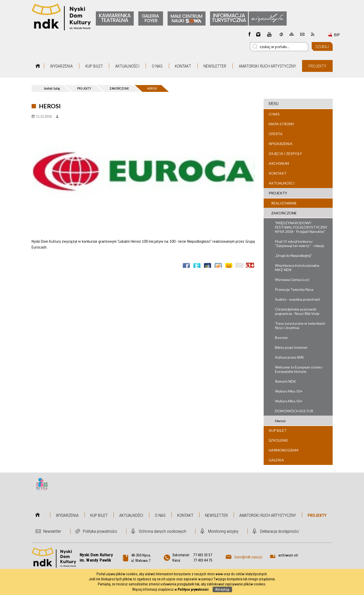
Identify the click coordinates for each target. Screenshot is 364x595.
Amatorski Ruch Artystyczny (267, 66)
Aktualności (127, 66)
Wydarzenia (61, 66)
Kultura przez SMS (289, 357)
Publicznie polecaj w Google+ (250, 267)
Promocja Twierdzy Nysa (294, 289)
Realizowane (284, 203)
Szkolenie (278, 440)
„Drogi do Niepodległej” (293, 255)
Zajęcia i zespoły (285, 153)
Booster (281, 337)
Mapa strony (281, 124)
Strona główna (38, 66)
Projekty (317, 66)
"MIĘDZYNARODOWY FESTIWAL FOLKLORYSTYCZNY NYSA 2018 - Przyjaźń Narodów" (301, 227)
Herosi (280, 421)
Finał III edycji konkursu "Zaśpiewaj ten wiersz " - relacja (300, 243)
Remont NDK (286, 381)
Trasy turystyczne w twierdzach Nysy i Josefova (300, 325)
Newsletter (215, 66)
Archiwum (279, 163)
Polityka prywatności (100, 531)
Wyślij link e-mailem (239, 267)
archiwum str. (289, 555)
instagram (258, 34)
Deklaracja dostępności (279, 531)
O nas (157, 66)
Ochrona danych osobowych (163, 531)
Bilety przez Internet (291, 347)
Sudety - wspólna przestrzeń (298, 299)
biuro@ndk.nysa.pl (248, 557)
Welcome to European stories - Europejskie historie (300, 369)
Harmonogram (283, 450)
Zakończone (284, 213)
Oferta (276, 134)
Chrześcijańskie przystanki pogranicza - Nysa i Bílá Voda (297, 311)
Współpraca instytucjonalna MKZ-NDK (297, 268)
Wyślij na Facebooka (186, 267)
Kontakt (183, 66)
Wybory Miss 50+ (289, 391)
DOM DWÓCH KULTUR (294, 411)
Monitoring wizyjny (223, 531)
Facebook (249, 34)
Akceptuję (222, 589)
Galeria (276, 460)
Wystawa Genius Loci (292, 280)
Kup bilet (94, 66)
